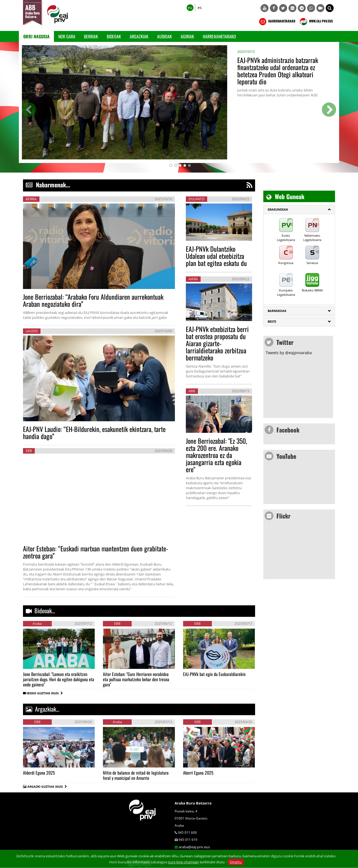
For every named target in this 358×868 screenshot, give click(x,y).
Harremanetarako (219, 36)
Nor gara (67, 36)
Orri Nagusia (36, 36)
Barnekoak (277, 311)
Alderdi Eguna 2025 (39, 773)
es (200, 8)
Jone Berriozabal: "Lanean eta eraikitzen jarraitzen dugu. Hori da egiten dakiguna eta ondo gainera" (59, 679)
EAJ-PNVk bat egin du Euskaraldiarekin (214, 674)
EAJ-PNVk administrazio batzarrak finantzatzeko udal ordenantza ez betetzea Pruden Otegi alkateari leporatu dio (278, 71)
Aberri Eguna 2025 (198, 773)
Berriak (91, 36)
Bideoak (114, 36)
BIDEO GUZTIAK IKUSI (45, 693)
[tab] (299, 210)
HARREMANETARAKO (277, 22)
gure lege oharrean (183, 862)
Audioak (164, 36)
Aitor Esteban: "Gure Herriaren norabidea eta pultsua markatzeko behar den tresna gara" (136, 679)
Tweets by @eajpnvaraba (289, 353)
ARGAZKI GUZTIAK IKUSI (45, 787)
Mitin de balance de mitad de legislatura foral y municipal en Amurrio (136, 775)
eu (190, 8)
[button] (330, 8)
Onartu (236, 862)
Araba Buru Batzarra (193, 803)
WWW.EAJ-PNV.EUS (316, 22)
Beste (272, 321)
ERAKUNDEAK (278, 209)
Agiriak (187, 36)
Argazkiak (139, 36)
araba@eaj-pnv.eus (194, 847)
